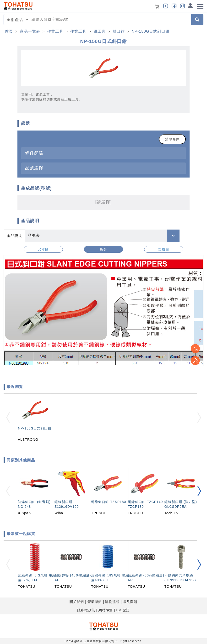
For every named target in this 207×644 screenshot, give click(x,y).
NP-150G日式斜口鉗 (151, 31)
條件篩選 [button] (34, 153)
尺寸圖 (43, 249)
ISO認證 (123, 610)
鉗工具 (100, 31)
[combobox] (110, 20)
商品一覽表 (30, 31)
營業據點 (95, 602)
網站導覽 (106, 610)
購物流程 (112, 602)
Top (195, 361)
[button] (199, 491)
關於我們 (77, 602)
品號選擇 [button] (34, 168)
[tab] (103, 153)
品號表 (34, 235)
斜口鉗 (119, 31)
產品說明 (15, 236)
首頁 (9, 31)
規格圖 (164, 249)
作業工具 (55, 31)
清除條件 (172, 139)
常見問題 (130, 602)
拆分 (103, 249)
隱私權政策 (86, 610)
